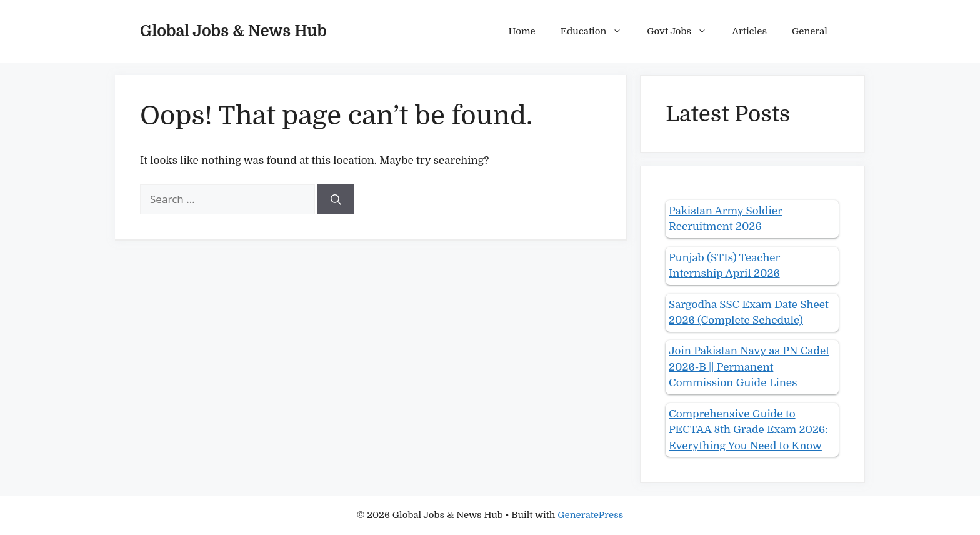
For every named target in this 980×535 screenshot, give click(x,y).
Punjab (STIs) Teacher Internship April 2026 (724, 266)
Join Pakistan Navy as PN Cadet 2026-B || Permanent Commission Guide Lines (749, 367)
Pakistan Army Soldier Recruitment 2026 (726, 219)
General (810, 31)
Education (598, 31)
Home (522, 31)
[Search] (336, 199)
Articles (749, 31)
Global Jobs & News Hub (233, 31)
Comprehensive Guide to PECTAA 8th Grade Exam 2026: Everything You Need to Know (748, 430)
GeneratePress (590, 515)
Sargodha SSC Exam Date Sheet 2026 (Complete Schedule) (749, 313)
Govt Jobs (683, 31)
